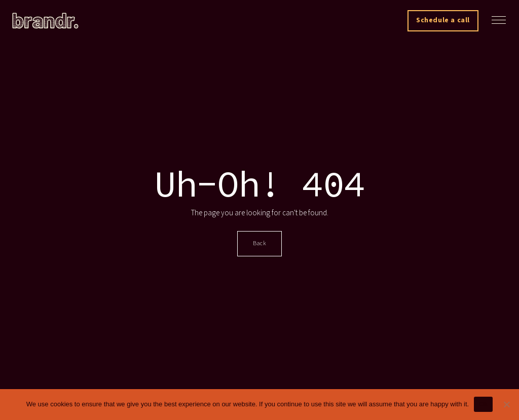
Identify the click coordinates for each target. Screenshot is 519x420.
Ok (483, 404)
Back (259, 243)
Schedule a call (443, 20)
